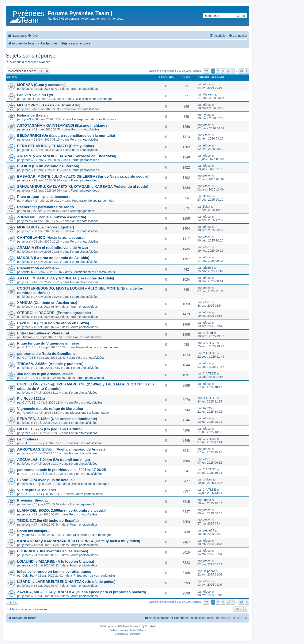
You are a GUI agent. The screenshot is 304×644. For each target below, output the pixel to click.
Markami (28, 99)
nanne (27, 504)
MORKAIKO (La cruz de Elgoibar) (46, 227)
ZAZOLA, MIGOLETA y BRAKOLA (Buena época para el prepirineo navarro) (82, 592)
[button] (206, 71)
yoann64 (28, 535)
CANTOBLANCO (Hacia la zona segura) (51, 237)
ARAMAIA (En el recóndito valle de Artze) (52, 248)
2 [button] (218, 71)
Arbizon (27, 337)
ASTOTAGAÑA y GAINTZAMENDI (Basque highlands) (63, 125)
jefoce (26, 89)
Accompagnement (82, 211)
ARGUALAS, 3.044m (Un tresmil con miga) (54, 460)
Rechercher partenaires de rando (45, 207)
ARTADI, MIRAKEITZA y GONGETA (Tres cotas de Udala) (66, 278)
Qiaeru (142, 630)
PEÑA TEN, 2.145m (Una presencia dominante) (57, 419)
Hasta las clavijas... (34, 531)
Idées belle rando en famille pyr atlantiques (54, 572)
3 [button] (223, 71)
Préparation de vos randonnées (93, 201)
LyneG (27, 119)
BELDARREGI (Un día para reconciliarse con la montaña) (66, 136)
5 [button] (233, 71)
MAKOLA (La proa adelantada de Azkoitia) (53, 258)
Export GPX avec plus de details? (46, 480)
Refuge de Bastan (32, 115)
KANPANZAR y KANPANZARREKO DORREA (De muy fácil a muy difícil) (79, 541)
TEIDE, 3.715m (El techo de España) (48, 521)
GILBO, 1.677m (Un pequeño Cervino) (49, 429)
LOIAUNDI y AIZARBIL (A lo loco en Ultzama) (56, 561)
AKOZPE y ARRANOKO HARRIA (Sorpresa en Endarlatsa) (67, 156)
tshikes (27, 484)
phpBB (118, 626)
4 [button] (228, 71)
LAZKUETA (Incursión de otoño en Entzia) (53, 323)
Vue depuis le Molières (37, 490)
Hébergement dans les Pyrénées (94, 119)
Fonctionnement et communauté (94, 272)
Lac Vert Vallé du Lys (35, 95)
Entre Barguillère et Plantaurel (43, 333)
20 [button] (241, 71)
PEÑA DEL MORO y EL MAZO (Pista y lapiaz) (56, 146)
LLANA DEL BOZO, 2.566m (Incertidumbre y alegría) (62, 510)
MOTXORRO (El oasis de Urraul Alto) (49, 105)
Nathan (27, 201)
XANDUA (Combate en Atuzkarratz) (47, 303)
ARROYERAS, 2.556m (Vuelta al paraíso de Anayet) (61, 449)
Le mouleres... (29, 439)
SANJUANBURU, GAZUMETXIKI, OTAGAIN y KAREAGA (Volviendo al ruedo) (83, 186)
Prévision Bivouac (33, 500)
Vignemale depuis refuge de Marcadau (50, 409)
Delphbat (28, 576)
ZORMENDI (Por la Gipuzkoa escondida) (52, 217)
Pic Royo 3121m (31, 398)
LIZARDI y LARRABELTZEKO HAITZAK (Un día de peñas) (66, 582)
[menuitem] (33, 36)
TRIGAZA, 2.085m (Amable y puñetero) (50, 364)
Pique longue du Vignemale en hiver (48, 343)
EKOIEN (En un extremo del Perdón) (48, 166)
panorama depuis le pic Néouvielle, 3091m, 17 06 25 (62, 470)
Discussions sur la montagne (94, 99)
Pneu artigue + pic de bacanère (44, 197)
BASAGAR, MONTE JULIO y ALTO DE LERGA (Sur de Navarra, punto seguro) (83, 176)
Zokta (26, 211)
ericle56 (28, 272)
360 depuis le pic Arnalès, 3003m (45, 374)
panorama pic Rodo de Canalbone (46, 354)
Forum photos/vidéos (84, 89)
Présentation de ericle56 (38, 268)
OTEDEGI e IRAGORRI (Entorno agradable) (54, 313)
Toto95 (27, 413)
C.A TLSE (29, 347)
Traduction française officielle (123, 630)
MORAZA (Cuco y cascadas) (41, 85)
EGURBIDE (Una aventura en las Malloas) (53, 551)
